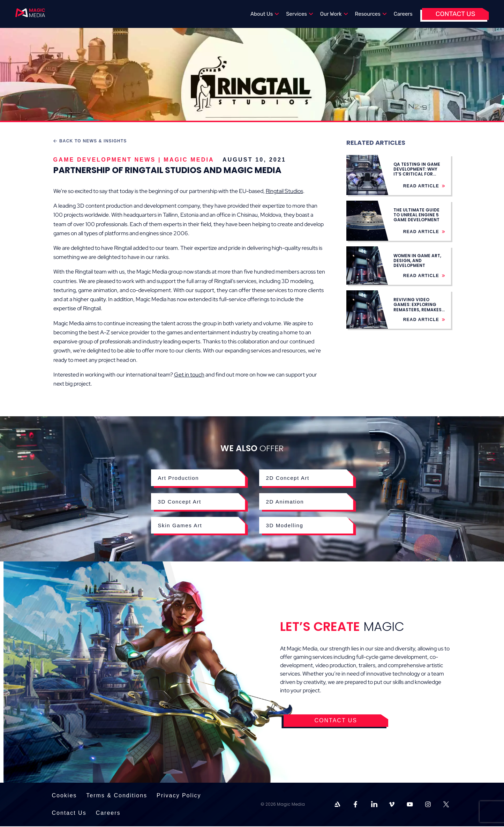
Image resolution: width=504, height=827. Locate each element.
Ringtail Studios (284, 191)
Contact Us (456, 14)
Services (300, 14)
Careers (403, 14)
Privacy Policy (179, 796)
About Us (265, 14)
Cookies (65, 796)
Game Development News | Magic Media (134, 160)
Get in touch (189, 375)
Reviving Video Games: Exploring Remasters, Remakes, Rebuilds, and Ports (418, 307)
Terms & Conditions (117, 796)
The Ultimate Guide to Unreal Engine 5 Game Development (416, 215)
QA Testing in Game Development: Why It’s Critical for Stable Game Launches (417, 174)
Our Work (334, 14)
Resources (371, 14)
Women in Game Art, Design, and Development (417, 261)
